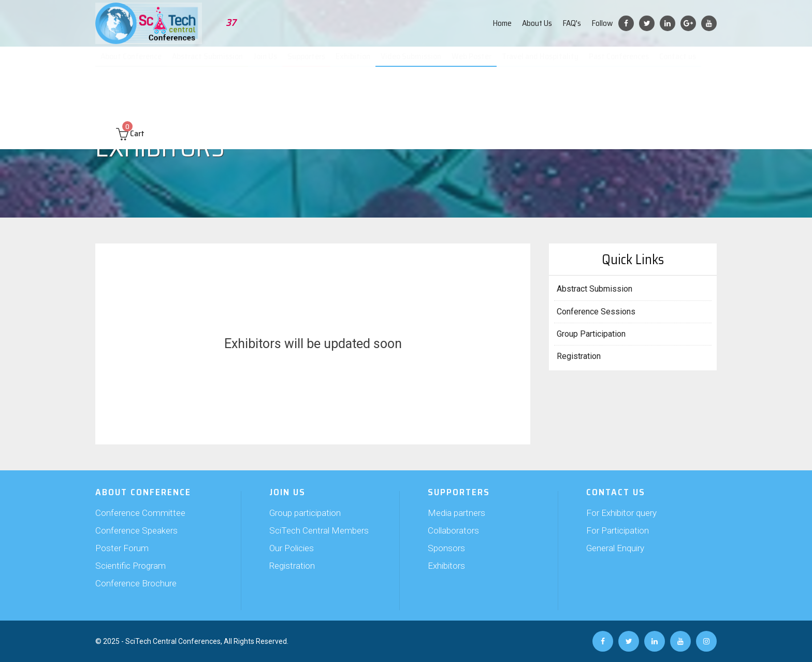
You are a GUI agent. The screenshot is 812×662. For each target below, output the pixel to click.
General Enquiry (615, 548)
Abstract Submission (213, 62)
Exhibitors (446, 566)
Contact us (679, 62)
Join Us (270, 62)
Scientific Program (130, 566)
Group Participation (591, 334)
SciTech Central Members (319, 530)
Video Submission (415, 62)
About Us (537, 23)
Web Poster (474, 62)
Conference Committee (140, 513)
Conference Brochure (136, 583)
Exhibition (358, 62)
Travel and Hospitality (542, 62)
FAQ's (572, 23)
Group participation (305, 513)
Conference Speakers (136, 530)
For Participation (618, 530)
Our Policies (292, 548)
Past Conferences (620, 62)
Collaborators (453, 530)
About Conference (136, 62)
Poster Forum (122, 548)
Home (502, 23)
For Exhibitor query (621, 513)
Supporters (311, 62)
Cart (130, 94)
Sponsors (446, 548)
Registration (579, 356)
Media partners (456, 513)
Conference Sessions (596, 312)
